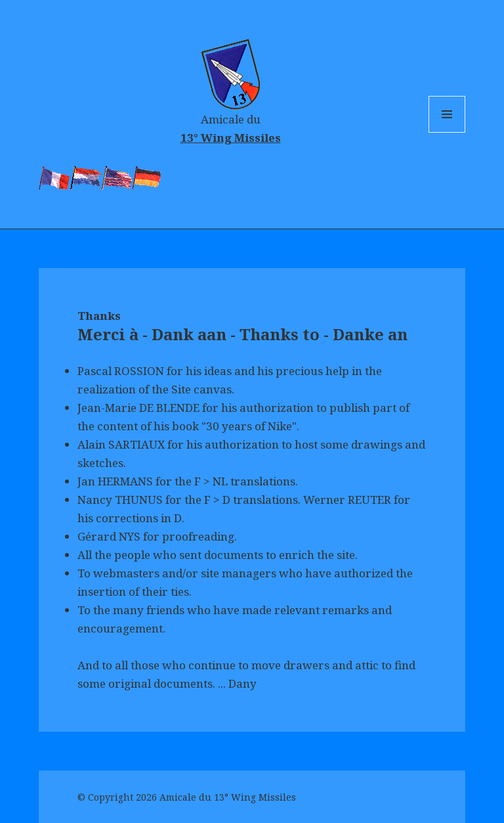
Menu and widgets (447, 132)
